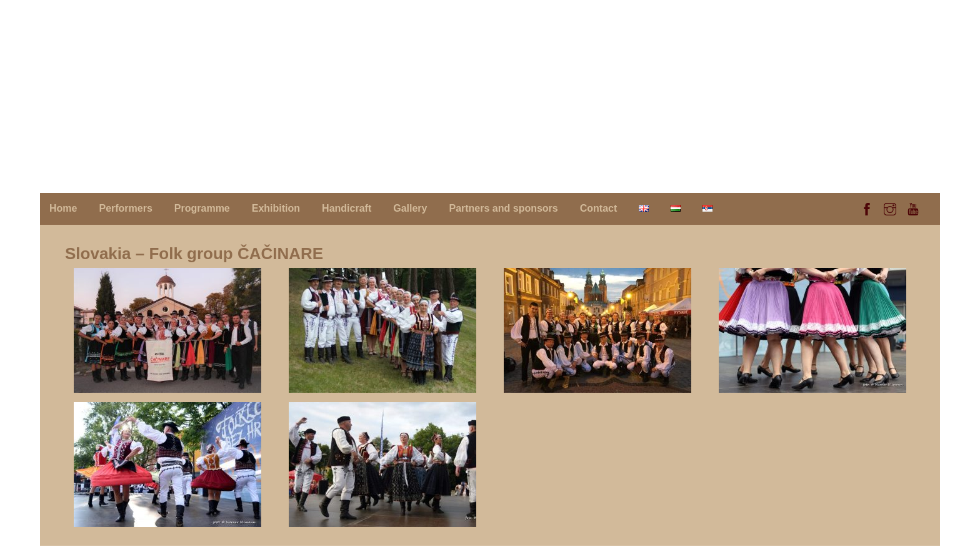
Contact (599, 208)
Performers (125, 208)
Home (63, 208)
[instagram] (890, 207)
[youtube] (913, 207)
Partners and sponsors (503, 208)
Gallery (410, 208)
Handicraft (347, 208)
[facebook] (867, 207)
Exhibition (276, 208)
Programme (202, 208)
